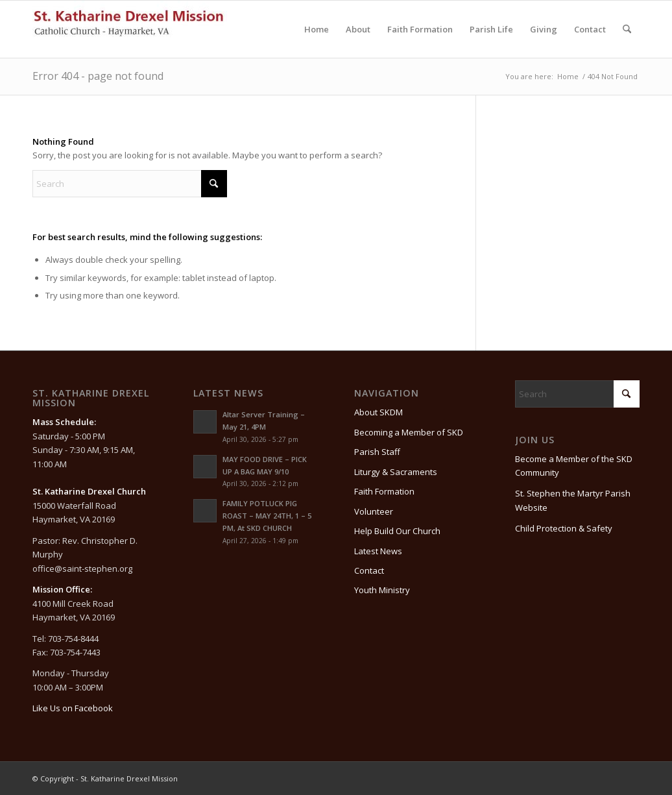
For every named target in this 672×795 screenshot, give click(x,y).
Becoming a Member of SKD (409, 432)
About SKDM (378, 412)
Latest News (378, 551)
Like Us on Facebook (73, 708)
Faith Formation (384, 491)
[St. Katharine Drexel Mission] (130, 29)
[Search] (627, 29)
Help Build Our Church (397, 531)
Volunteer (374, 511)
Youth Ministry (382, 590)
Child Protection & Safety (564, 528)
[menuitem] (317, 29)
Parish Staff (377, 452)
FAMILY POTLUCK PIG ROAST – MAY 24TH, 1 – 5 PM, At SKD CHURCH (267, 516)
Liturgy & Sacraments (396, 472)
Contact (369, 570)
